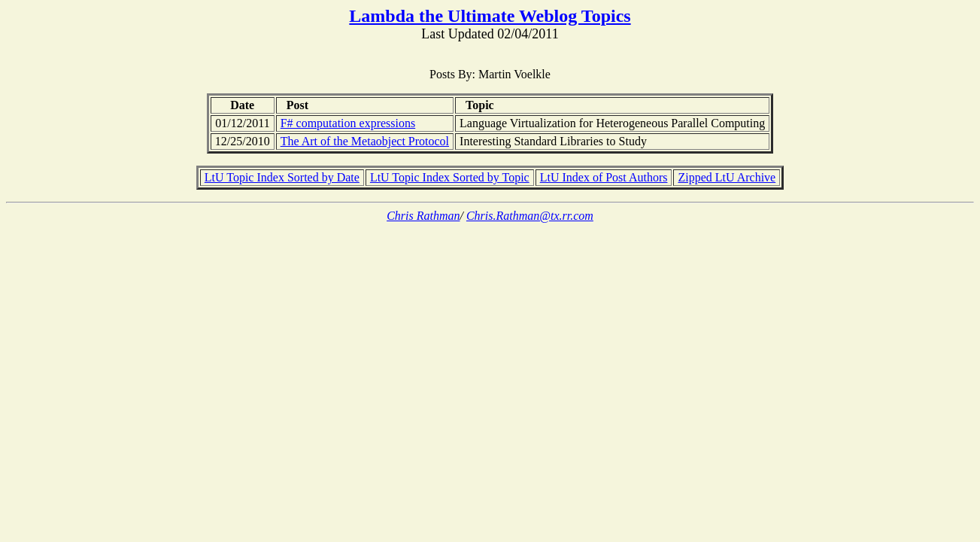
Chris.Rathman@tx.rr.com (530, 216)
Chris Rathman (423, 216)
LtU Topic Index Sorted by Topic (450, 177)
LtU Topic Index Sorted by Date (282, 177)
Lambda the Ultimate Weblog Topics (490, 16)
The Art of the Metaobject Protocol (365, 141)
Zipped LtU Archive (727, 177)
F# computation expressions (348, 123)
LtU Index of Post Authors (604, 177)
